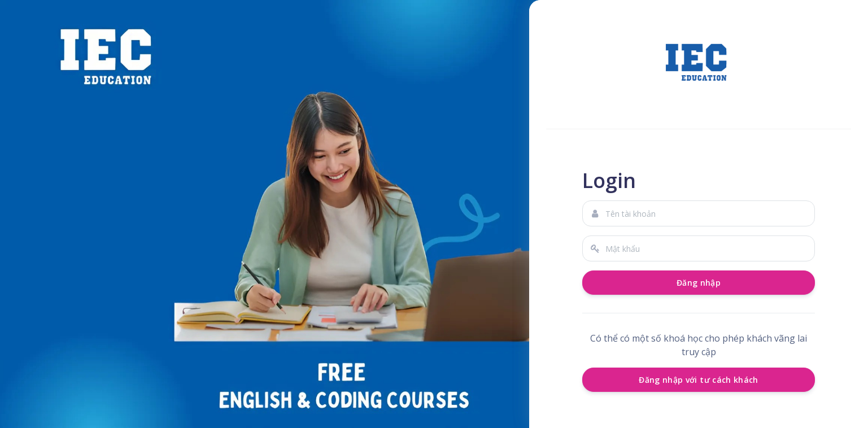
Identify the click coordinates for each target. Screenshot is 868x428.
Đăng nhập (699, 283)
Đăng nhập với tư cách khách (698, 380)
